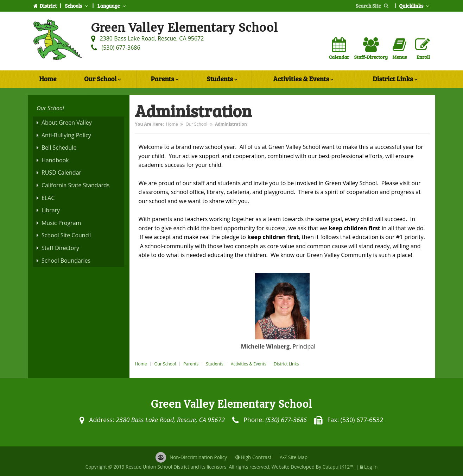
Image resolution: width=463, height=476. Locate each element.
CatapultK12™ (338, 467)
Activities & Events (303, 80)
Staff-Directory (371, 49)
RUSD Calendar (61, 173)
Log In (371, 467)
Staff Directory (60, 248)
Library (51, 210)
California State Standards (76, 185)
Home (48, 79)
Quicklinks (415, 6)
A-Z (294, 457)
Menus (400, 49)
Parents (164, 80)
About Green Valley (67, 123)
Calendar (339, 49)
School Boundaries (66, 261)
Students (222, 80)
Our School (102, 80)
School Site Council (66, 235)
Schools (77, 6)
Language (112, 6)
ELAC (48, 198)
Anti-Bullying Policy (66, 135)
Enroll (423, 49)
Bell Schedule (59, 148)
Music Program (61, 223)
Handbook (55, 160)
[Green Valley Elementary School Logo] (58, 41)
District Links (395, 80)
